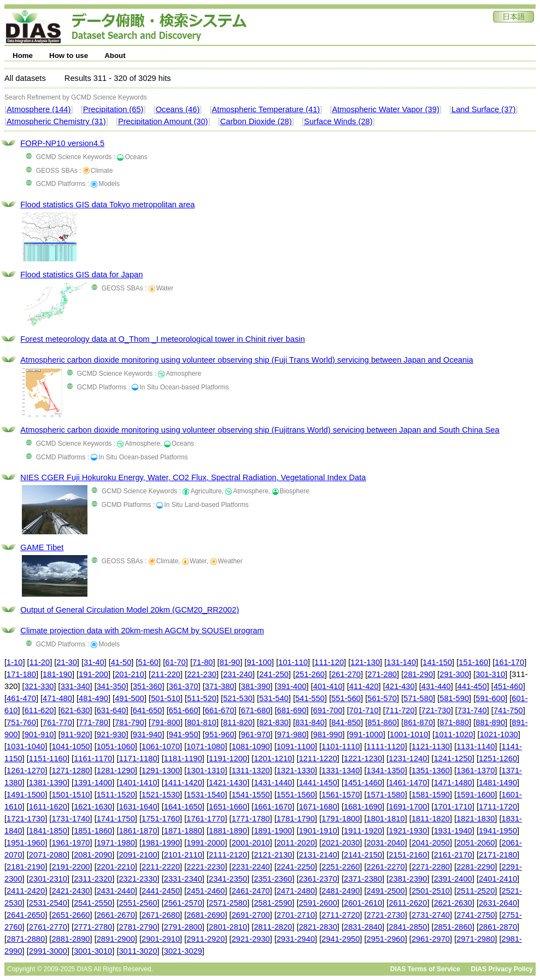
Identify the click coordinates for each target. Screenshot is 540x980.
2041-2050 (431, 843)
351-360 (148, 686)
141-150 (437, 662)
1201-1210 (273, 759)
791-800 (166, 722)
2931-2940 (296, 939)
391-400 (292, 686)
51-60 (149, 662)
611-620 (39, 710)
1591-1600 (476, 795)
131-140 (401, 662)
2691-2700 (251, 915)
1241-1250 (453, 759)
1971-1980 (116, 843)
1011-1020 (454, 734)
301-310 (490, 674)
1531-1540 (206, 795)
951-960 (220, 734)
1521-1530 (161, 795)
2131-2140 (318, 855)
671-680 (256, 710)
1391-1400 (93, 783)
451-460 (508, 686)
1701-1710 (453, 807)
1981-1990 (161, 843)
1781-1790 (296, 819)
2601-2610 (363, 903)
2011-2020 (296, 843)
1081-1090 (251, 746)
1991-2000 (206, 843)
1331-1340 (341, 771)
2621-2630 (453, 903)
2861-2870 (498, 927)
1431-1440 (273, 783)
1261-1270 (26, 771)
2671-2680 (161, 915)
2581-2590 (273, 903)
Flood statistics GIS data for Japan (81, 275)
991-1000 (366, 734)
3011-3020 (138, 951)
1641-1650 (183, 807)
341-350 (111, 686)
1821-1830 (476, 819)
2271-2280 (431, 867)
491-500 (130, 698)
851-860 (382, 722)
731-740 (472, 710)
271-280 (382, 674)
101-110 (293, 662)
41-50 (121, 662)
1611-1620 (48, 807)
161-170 (509, 662)
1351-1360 (431, 771)
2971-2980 (476, 939)
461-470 (21, 698)
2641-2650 (26, 915)
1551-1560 (296, 795)
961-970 (256, 734)
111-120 (329, 662)
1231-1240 (408, 759)
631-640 (111, 710)
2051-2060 (476, 843)
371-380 (220, 686)
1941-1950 (498, 831)
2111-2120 (228, 855)
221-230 (202, 674)
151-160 (473, 662)
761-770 (57, 722)
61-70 (175, 662)
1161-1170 (93, 759)
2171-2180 (498, 855)
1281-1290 (116, 771)
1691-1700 (408, 807)
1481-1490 (498, 783)
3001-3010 (93, 951)
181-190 (57, 674)
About (115, 56)
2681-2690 (206, 915)
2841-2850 (408, 927)
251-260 (310, 674)
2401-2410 (498, 879)
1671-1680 (318, 807)
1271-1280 (71, 771)
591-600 (490, 698)
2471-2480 (296, 891)
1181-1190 (183, 759)
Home (23, 56)
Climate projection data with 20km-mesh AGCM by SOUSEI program (142, 631)
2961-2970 (431, 939)
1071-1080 (206, 746)
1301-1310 (206, 771)
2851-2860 (453, 927)
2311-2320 (93, 879)
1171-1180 (138, 759)
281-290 (418, 674)
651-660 (184, 710)
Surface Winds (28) (338, 121)
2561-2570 (183, 903)
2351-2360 (273, 879)
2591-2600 (318, 903)
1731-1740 (71, 819)
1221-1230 (363, 759)
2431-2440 (116, 891)
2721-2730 (386, 915)
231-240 (238, 674)
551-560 (346, 698)
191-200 (93, 674)
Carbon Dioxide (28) (256, 121)
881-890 (490, 722)
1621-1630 (93, 807)
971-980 (292, 734)
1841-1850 (48, 831)
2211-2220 (161, 867)
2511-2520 (476, 891)
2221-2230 (206, 867)
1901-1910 (318, 831)
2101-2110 (183, 855)
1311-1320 (251, 771)
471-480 (57, 698)
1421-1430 (228, 783)
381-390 (256, 686)
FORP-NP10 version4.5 (62, 143)
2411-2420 (26, 891)
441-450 (472, 686)
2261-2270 (386, 867)
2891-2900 (116, 939)
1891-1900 (273, 831)
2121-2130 (273, 855)
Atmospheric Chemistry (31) (56, 121)
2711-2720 (341, 915)
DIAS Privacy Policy (502, 969)
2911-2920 (206, 939)
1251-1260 (498, 759)
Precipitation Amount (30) (163, 121)
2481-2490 (341, 891)
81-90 (230, 662)
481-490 (93, 698)
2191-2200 (71, 867)
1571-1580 (386, 795)
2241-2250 (296, 867)
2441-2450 (161, 891)
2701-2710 (296, 915)
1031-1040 (26, 746)
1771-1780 (251, 819)
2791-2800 (183, 927)
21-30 (67, 662)
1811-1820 (431, 819)
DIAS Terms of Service (425, 969)
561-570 (382, 698)
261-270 (346, 674)
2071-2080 (48, 855)
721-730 (436, 710)
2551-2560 (138, 903)
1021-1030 (499, 734)
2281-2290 (476, 867)
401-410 (328, 686)
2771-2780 (93, 927)
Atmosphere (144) (39, 109)
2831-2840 (363, 927)
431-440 (436, 686)
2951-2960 (386, 939)
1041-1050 (71, 746)
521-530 (238, 698)
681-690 (292, 710)
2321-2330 (138, 879)
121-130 (365, 662)
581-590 (454, 698)
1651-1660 (228, 807)
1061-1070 (161, 746)
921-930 (111, 734)
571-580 (418, 698)
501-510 (166, 698)
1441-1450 (318, 783)
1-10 (14, 662)
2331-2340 (183, 879)
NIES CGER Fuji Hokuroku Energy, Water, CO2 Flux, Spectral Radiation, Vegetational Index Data (193, 477)
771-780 (93, 722)
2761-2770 (48, 927)
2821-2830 (318, 927)
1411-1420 (183, 783)
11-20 (40, 662)
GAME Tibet (42, 547)
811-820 (238, 722)
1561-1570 (341, 795)
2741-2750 (476, 915)
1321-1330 (296, 771)
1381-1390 (48, 783)
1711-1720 (498, 807)
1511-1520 (116, 795)
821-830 (274, 722)
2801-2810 (228, 927)
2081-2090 (93, 855)
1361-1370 (476, 771)
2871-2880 (26, 939)
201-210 (130, 674)
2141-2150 (363, 855)
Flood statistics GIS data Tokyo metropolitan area (107, 205)
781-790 (130, 722)
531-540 (274, 698)
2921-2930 (251, 939)
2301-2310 (48, 879)
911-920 (75, 734)
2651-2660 (71, 915)
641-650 (148, 710)
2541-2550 (93, 903)
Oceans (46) (178, 109)
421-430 (400, 686)
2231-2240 (251, 867)
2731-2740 (431, 915)
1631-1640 (138, 807)
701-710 (364, 710)
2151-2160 (408, 855)
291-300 (454, 674)
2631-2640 (498, 903)
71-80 (203, 662)
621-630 (75, 710)
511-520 (202, 698)
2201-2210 (116, 867)
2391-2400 (453, 879)
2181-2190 (26, 867)
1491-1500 (26, 795)
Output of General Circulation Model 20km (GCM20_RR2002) (130, 610)
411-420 (364, 686)
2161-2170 (453, 855)
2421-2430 (71, 891)
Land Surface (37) (483, 109)
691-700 (328, 710)
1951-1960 (26, 843)
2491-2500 (386, 891)
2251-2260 (341, 867)
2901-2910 (161, 939)
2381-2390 (408, 879)
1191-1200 (228, 759)
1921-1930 (408, 831)
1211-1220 (318, 759)
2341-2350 (228, 879)
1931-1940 (453, 831)
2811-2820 (273, 927)
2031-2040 (386, 843)
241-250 (274, 674)
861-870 (418, 722)
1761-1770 (206, 819)
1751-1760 (161, 819)
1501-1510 (71, 795)
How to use (69, 56)
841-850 (346, 722)
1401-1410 (138, 783)
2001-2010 (251, 843)
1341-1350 (386, 771)
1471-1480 (453, 783)
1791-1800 (341, 819)
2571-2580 (228, 903)
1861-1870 (138, 831)
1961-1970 (71, 843)
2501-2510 (431, 891)
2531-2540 (48, 903)
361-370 (184, 686)
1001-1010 (409, 734)
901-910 (39, 734)
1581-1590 (431, 795)
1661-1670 (273, 807)
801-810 (202, 722)
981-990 (328, 734)
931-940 (148, 734)
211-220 (166, 674)
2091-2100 (138, 855)
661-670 (220, 710)
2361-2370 (318, 879)
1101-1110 (341, 746)
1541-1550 (251, 795)
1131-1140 (476, 746)
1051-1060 (116, 746)
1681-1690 (363, 807)
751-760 (21, 722)
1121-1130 (431, 746)
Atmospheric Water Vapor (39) (385, 109)
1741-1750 (116, 819)
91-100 (259, 662)
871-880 (454, 722)
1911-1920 (363, 831)
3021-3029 (183, 951)
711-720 (400, 710)
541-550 (310, 698)
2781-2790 (138, 927)
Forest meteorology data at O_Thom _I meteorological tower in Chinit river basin (163, 339)
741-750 (508, 710)
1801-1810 (386, 819)
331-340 (75, 686)
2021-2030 (341, 843)
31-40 (94, 662)
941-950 (184, 734)
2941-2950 (341, 939)
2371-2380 (363, 879)
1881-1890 (228, 831)
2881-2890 (71, 939)
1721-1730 (26, 819)
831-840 (310, 722)
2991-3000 (48, 951)
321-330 (39, 686)
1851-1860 (93, 831)
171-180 (21, 674)
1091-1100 (296, 746)
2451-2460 (206, 891)
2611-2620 (408, 903)
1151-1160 (48, 759)
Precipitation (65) (113, 109)
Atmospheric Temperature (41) (266, 109)
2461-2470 (251, 891)
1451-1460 (363, 783)
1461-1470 (408, 783)
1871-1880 (183, 831)
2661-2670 (116, 915)
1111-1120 (386, 746)
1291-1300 (161, 771)
